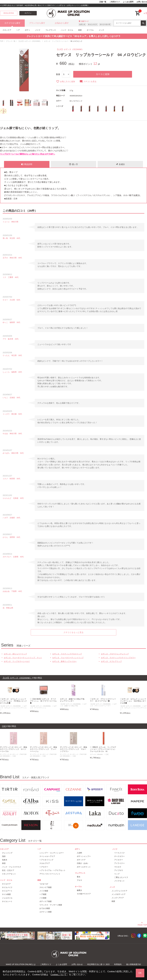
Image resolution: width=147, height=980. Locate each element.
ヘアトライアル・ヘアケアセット (52, 870)
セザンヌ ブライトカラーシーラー (103, 705)
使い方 (73, 164)
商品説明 (27, 164)
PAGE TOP (142, 924)
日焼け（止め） (83, 863)
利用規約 (118, 964)
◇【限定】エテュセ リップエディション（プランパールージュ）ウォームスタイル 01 (103, 749)
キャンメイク (92, 24)
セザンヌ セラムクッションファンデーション (13, 708)
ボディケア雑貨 (46, 901)
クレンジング (7, 853)
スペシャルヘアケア (47, 856)
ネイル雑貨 (6, 894)
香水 (79, 877)
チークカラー (119, 856)
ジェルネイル (7, 898)
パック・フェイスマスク (12, 867)
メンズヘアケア (118, 898)
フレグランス (51, 30)
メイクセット (119, 881)
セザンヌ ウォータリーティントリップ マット (23, 658)
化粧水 (5, 860)
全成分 (120, 164)
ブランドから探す (37, 23)
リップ (117, 874)
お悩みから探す (62, 23)
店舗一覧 (103, 2)
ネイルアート (7, 891)
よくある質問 (128, 2)
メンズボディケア (119, 894)
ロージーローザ (105, 24)
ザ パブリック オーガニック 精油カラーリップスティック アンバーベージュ (43, 749)
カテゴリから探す (12, 23)
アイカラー (119, 860)
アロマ (79, 880)
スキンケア (7, 30)
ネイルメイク (7, 887)
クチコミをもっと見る (73, 632)
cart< (138, 11)
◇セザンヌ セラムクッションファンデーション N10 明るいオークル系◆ (133, 701)
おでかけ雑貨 (45, 908)
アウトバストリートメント (50, 874)
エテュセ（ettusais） (97, 754)
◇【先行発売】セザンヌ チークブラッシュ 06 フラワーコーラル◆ (43, 701)
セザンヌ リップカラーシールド (56, 41)
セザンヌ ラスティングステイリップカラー (118, 658)
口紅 (14, 756)
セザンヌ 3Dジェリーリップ (15, 654)
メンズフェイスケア (119, 891)
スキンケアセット (9, 874)
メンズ (101, 30)
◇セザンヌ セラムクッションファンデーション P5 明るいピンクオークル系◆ (13, 701)
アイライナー (119, 863)
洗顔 (4, 856)
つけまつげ (44, 884)
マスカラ (118, 867)
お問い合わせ (142, 2)
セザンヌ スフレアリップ (111, 661)
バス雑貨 (43, 898)
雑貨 (80, 30)
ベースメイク (119, 853)
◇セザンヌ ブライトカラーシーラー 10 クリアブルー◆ (103, 700)
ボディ (27, 30)
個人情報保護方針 (134, 964)
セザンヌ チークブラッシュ (43, 707)
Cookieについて (59, 975)
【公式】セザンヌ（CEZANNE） (30, 41)
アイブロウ (119, 870)
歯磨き (79, 890)
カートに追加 (103, 74)
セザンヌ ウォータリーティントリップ (68, 658)
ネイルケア (6, 884)
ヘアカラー (44, 867)
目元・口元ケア (8, 870)
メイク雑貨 (44, 891)
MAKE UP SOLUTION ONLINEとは (21, 964)
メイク (38, 30)
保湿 (4, 863)
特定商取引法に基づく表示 (98, 964)
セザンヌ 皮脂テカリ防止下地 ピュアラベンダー (73, 700)
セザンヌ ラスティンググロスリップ (67, 654)
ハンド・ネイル (67, 30)
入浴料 (79, 853)
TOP (2, 41)
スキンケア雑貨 (46, 887)
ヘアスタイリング (46, 860)
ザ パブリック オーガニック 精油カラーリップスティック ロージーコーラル (13, 749)
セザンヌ (82, 24)
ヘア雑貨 (43, 894)
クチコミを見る (88, 81)
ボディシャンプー (84, 856)
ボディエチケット (84, 867)
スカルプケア (45, 863)
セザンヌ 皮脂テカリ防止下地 (73, 705)
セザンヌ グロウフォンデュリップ (115, 654)
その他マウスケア (84, 894)
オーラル (90, 30)
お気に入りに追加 (66, 81)
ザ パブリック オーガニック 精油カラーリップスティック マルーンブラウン (73, 749)
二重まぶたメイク (121, 877)
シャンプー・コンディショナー (52, 853)
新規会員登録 (9, 13)
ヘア (18, 30)
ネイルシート (7, 901)
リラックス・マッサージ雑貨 (51, 905)
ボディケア (81, 860)
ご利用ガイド (115, 2)
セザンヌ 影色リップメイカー (64, 661)
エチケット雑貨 (46, 912)
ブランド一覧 (11, 41)
